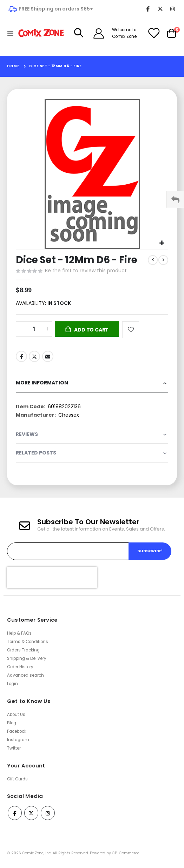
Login (12, 684)
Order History (20, 667)
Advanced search (25, 675)
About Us (16, 715)
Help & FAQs (19, 633)
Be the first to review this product (86, 271)
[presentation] (52, 577)
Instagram (18, 740)
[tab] (92, 383)
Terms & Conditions (28, 642)
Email (48, 356)
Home (13, 66)
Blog (12, 723)
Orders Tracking (23, 650)
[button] (162, 243)
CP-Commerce (126, 853)
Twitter (34, 356)
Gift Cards (17, 779)
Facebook (21, 356)
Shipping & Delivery (27, 658)
